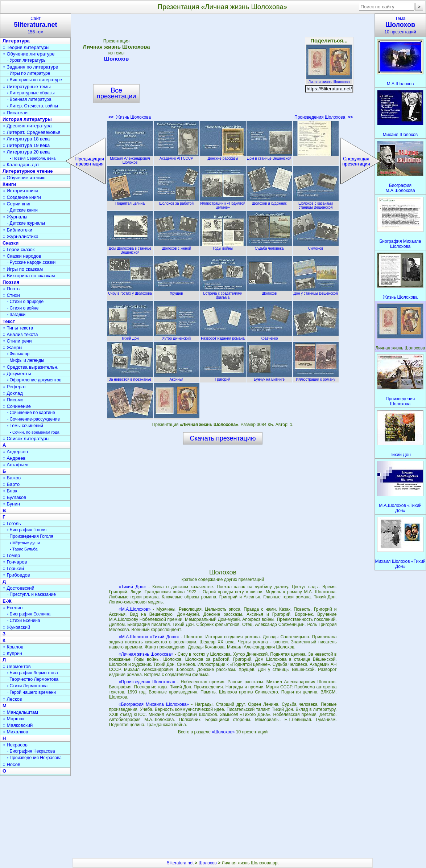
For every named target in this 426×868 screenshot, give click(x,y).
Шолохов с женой (177, 246)
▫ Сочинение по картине (31, 413)
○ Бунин (11, 504)
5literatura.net (180, 863)
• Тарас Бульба (24, 549)
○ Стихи (11, 295)
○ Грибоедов (16, 575)
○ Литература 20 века (26, 152)
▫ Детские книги (22, 210)
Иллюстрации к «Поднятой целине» (223, 203)
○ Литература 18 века (26, 139)
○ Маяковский (18, 725)
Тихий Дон (130, 336)
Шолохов (116, 59)
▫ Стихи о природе (25, 302)
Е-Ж (7, 601)
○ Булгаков (14, 497)
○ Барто (11, 484)
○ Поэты (12, 289)
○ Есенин (13, 608)
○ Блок (10, 491)
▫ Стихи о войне (23, 308)
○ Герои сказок (19, 249)
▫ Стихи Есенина (24, 621)
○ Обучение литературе (29, 54)
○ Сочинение (17, 406)
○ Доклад (13, 393)
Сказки (11, 243)
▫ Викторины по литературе (34, 80)
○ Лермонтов (17, 666)
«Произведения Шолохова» (147, 682)
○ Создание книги (22, 197)
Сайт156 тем (36, 25)
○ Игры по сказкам (23, 269)
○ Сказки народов (22, 256)
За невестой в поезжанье (130, 377)
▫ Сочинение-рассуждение (33, 419)
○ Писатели (15, 113)
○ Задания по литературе (30, 67)
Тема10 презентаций (400, 25)
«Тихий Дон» (132, 587)
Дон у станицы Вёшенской (316, 291)
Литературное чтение (28, 171)
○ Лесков (12, 699)
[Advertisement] (223, 69)
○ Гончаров (15, 562)
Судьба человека (269, 246)
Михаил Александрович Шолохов (130, 158)
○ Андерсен (15, 452)
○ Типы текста (18, 328)
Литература (16, 41)
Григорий (223, 377)
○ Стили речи (17, 341)
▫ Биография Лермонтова (32, 673)
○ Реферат (14, 387)
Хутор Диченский (177, 336)
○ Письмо (13, 400)
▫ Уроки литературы (27, 60)
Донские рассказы (223, 156)
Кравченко (269, 336)
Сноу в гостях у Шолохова (130, 291)
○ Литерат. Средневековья (32, 132)
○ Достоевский (18, 588)
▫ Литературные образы (31, 93)
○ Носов (11, 764)
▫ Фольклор (18, 354)
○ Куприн (12, 653)
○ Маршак (13, 719)
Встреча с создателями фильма (223, 293)
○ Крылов (13, 647)
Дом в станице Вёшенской (269, 156)
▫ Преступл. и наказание (31, 594)
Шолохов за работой (177, 201)
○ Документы (17, 374)
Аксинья (177, 377)
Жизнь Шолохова (130, 117)
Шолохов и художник (269, 201)
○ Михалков (15, 732)
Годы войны (223, 246)
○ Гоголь (12, 523)
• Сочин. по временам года (35, 432)
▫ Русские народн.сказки (31, 262)
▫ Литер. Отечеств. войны (32, 106)
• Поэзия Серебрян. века (33, 158)
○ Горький (13, 568)
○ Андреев (14, 458)
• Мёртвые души (25, 543)
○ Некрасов (15, 745)
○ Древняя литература (27, 126)
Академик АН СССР (177, 156)
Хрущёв (177, 291)
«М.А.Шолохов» (135, 609)
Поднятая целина (130, 201)
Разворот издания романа (223, 336)
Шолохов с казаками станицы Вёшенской (316, 203)
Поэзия (11, 282)
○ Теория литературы (26, 47)
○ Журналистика (20, 236)
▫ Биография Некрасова (31, 751)
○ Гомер (11, 555)
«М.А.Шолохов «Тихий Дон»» (149, 637)
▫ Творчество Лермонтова (33, 679)
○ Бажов (12, 478)
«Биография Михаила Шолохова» (154, 704)
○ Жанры (13, 347)
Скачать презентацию (223, 438)
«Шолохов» (224, 732)
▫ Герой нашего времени (31, 692)
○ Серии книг (17, 204)
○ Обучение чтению (24, 178)
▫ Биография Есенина (29, 614)
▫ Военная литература (29, 99)
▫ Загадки (16, 315)
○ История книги (20, 191)
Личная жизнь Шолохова (329, 80)
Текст (9, 321)
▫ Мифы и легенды (26, 360)
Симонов (316, 246)
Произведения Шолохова (324, 117)
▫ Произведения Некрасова (34, 758)
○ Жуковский (16, 627)
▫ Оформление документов (34, 380)
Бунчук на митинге (269, 377)
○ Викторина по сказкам (29, 276)
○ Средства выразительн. (30, 367)
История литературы (27, 119)
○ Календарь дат (21, 165)
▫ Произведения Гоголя (30, 536)
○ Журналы (15, 217)
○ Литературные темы (27, 87)
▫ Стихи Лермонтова (27, 686)
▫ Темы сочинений (25, 426)
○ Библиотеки (17, 230)
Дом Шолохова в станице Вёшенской (130, 248)
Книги (9, 184)
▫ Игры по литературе (28, 73)
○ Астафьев (15, 465)
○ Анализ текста (20, 334)
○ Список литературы (26, 439)
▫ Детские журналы (26, 223)
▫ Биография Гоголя (27, 530)
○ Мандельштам (20, 712)
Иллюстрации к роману (316, 377)
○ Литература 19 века (26, 145)
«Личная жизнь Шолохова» (146, 654)
